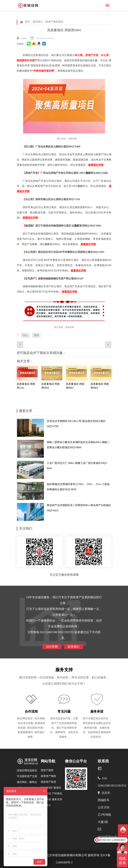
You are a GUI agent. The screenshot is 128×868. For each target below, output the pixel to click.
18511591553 (118, 786)
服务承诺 (97, 711)
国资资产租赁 (48, 782)
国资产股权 (47, 770)
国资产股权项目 (54, 22)
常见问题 (64, 711)
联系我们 (74, 647)
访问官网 (52, 647)
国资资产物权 (48, 776)
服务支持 (64, 670)
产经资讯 (57, 794)
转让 (25, 335)
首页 (27, 22)
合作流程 (31, 711)
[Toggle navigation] (107, 5)
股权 (88, 173)
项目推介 (38, 22)
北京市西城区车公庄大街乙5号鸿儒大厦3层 (104, 807)
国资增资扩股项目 (51, 788)
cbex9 (24, 38)
